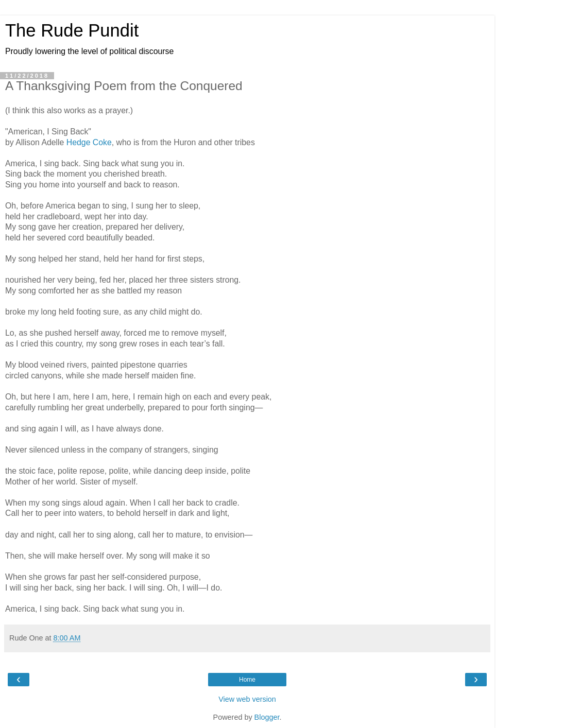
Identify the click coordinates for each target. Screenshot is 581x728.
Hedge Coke (89, 142)
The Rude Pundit (72, 30)
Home (247, 680)
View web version (247, 699)
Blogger (267, 717)
